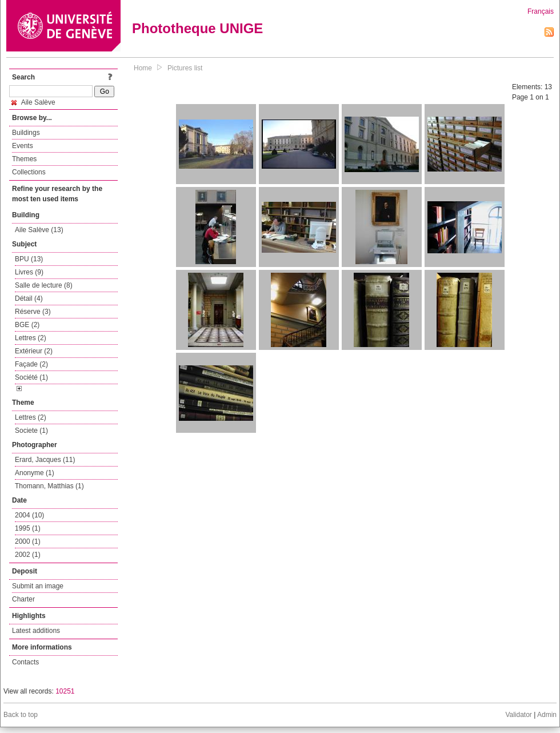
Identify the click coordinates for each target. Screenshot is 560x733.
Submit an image (38, 586)
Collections (29, 172)
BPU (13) (29, 259)
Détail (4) (29, 298)
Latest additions (36, 631)
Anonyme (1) (35, 473)
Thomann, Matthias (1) (49, 486)
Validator (518, 715)
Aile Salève (33, 102)
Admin (547, 715)
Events (23, 146)
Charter (23, 599)
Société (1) (31, 377)
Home (143, 68)
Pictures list (185, 68)
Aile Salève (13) (39, 230)
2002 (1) (28, 555)
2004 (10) (29, 515)
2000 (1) (28, 541)
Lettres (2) (31, 338)
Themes (24, 159)
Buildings (26, 133)
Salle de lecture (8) (44, 285)
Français (541, 11)
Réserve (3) (33, 312)
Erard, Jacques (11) (45, 460)
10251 (65, 691)
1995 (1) (28, 528)
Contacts (25, 662)
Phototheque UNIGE (197, 28)
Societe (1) (31, 431)
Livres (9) (29, 272)
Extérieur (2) (34, 351)
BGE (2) (27, 325)
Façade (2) (31, 364)
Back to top (21, 715)
